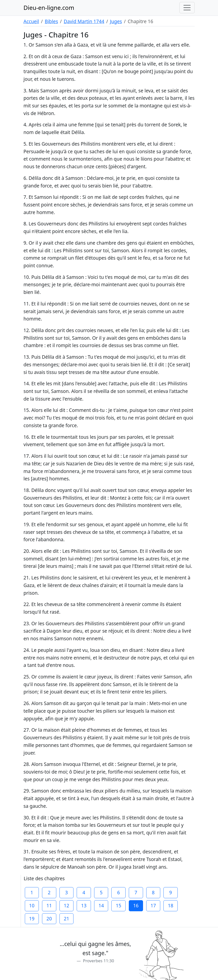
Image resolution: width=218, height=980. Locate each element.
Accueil (31, 21)
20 (49, 919)
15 (118, 905)
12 (67, 905)
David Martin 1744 (84, 21)
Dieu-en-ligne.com (49, 8)
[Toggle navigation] (187, 8)
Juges (116, 21)
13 (84, 905)
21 (67, 919)
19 (32, 919)
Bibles (51, 21)
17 (153, 905)
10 (32, 905)
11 (49, 905)
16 (136, 905)
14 (101, 905)
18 (171, 905)
